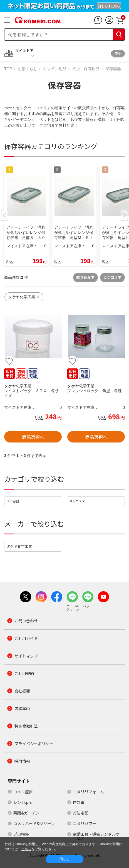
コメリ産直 (23, 792)
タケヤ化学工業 (19, 546)
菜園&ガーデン (26, 813)
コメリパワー (85, 823)
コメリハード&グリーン (34, 823)
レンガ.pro (23, 802)
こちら (26, 849)
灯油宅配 (81, 813)
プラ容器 (13, 501)
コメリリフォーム (88, 792)
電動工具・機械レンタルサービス (96, 836)
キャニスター (79, 501)
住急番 (79, 802)
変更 (118, 53)
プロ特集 (21, 834)
